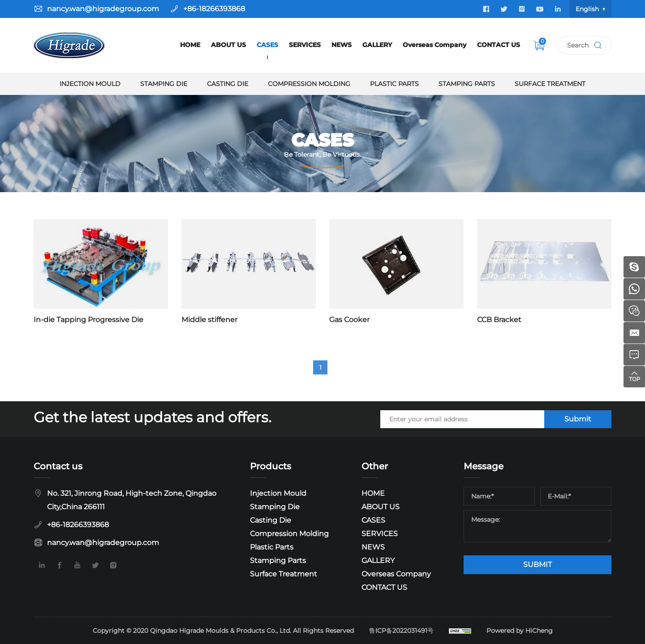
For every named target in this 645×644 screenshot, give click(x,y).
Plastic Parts (394, 84)
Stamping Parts (467, 84)
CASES (267, 45)
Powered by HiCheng (520, 631)
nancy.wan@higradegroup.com (103, 9)
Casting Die (228, 84)
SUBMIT (537, 565)
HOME (190, 45)
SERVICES (305, 45)
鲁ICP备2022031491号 (401, 631)
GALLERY (377, 45)
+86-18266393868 (214, 9)
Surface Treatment (550, 84)
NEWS (342, 45)
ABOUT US (228, 45)
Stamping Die (164, 84)
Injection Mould (90, 84)
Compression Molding (309, 84)
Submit (578, 419)
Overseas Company (434, 45)
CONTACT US (499, 45)
